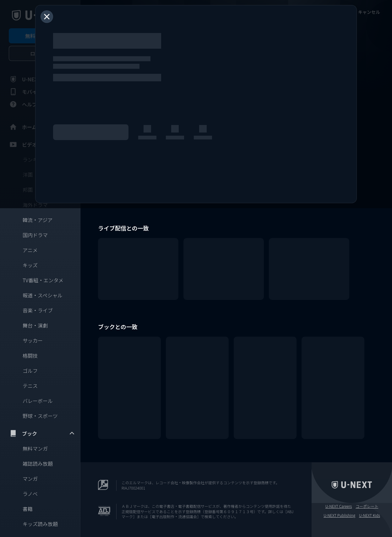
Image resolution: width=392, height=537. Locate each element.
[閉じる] (47, 17)
